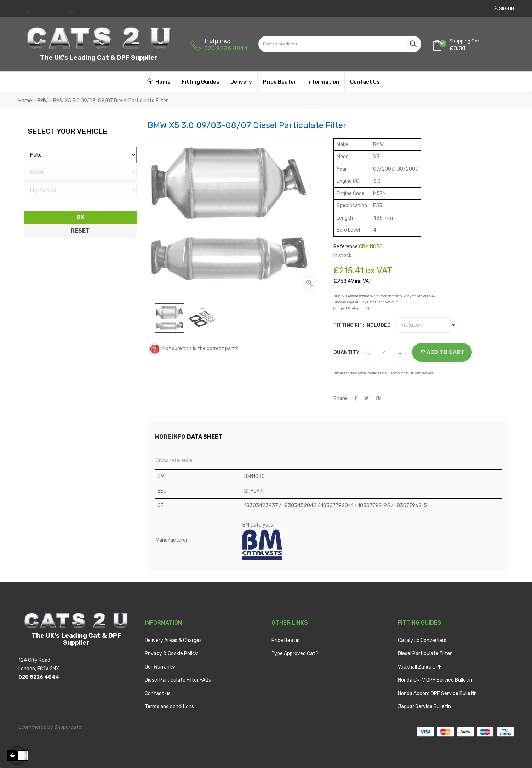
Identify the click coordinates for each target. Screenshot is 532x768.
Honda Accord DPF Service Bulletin (437, 693)
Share (356, 399)
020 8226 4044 (226, 48)
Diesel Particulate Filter (425, 653)
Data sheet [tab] (217, 437)
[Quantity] (385, 354)
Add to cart (442, 352)
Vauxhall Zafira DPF (420, 667)
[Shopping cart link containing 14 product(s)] (465, 39)
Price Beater (286, 640)
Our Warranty (160, 667)
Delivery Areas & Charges (173, 640)
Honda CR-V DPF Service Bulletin (435, 680)
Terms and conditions (169, 707)
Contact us (158, 693)
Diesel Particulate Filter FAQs (178, 680)
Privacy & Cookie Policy (171, 653)
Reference (346, 247)
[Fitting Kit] (426, 325)
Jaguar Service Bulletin (424, 707)
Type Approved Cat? (295, 653)
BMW (42, 101)
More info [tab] (170, 437)
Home (25, 101)
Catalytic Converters (422, 640)
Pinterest (378, 399)
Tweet (367, 399)
